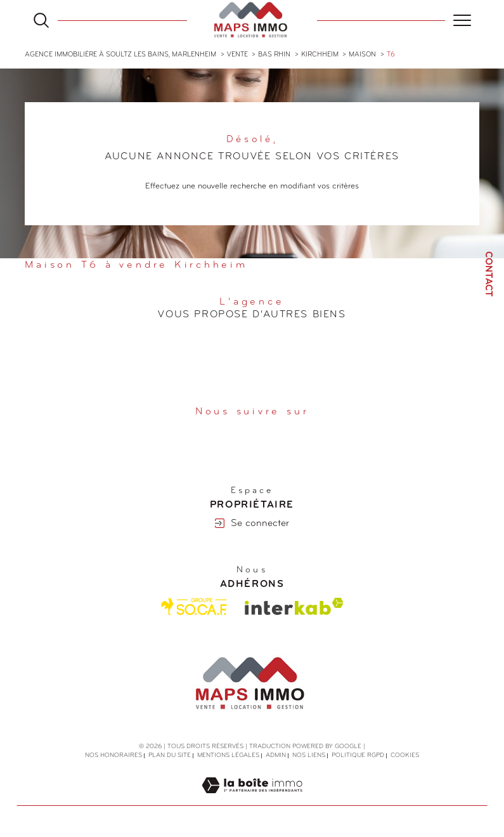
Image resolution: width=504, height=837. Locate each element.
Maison (362, 55)
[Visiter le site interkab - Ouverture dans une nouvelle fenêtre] (294, 606)
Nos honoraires (113, 755)
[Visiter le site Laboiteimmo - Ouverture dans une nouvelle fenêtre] (252, 799)
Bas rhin (274, 55)
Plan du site (170, 755)
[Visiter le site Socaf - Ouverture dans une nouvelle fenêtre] (194, 607)
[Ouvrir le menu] (462, 20)
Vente (237, 55)
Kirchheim (320, 55)
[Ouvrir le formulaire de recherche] (41, 20)
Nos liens (309, 755)
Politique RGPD (358, 755)
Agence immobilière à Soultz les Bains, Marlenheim (120, 55)
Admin (276, 755)
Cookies (405, 755)
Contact (488, 274)
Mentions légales (228, 755)
